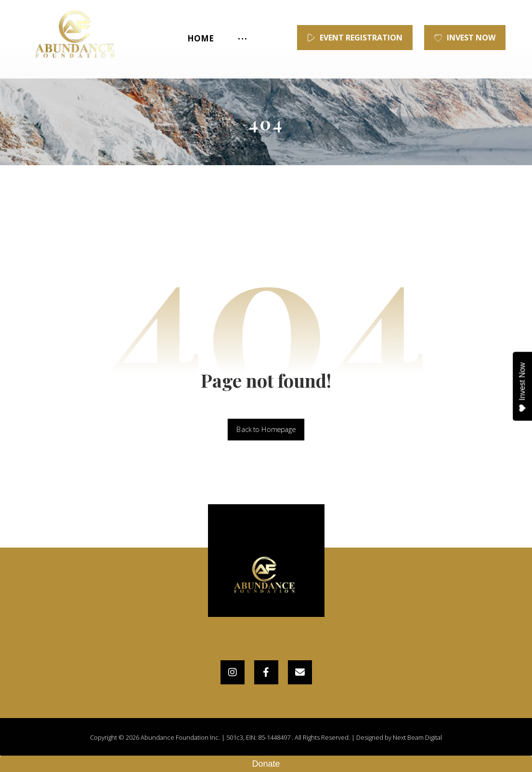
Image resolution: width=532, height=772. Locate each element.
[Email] (300, 672)
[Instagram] (233, 672)
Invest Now (523, 387)
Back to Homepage (266, 430)
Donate (266, 764)
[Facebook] (266, 672)
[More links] (241, 39)
